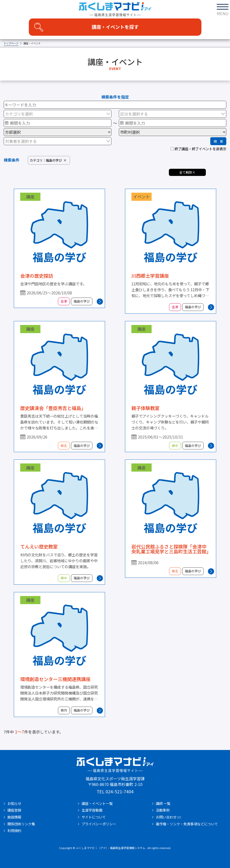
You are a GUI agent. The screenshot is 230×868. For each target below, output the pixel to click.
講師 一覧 (163, 803)
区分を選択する (134, 114)
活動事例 (163, 810)
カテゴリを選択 (19, 114)
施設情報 (14, 817)
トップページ (11, 43)
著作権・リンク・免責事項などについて (187, 824)
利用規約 (14, 831)
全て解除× (187, 172)
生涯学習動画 (92, 810)
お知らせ (14, 803)
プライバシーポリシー (99, 824)
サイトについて (94, 817)
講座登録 (14, 810)
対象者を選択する (21, 141)
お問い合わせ (166, 817)
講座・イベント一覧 (97, 803)
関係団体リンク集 (21, 824)
